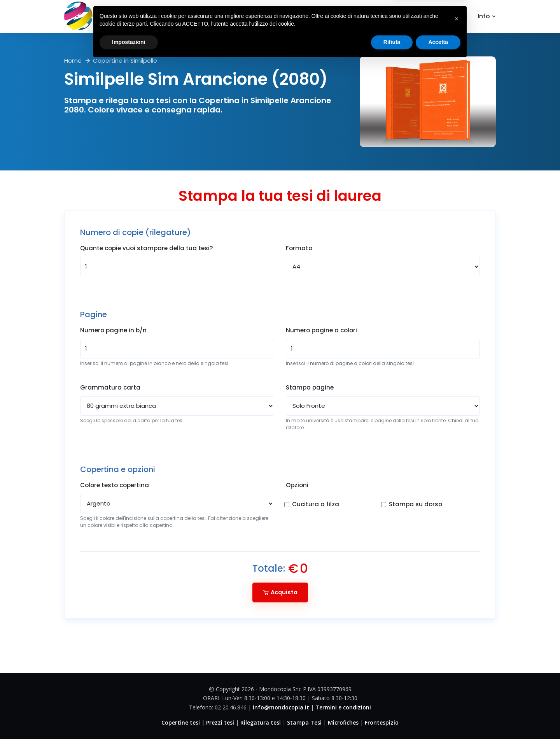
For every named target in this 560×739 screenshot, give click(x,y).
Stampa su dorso (416, 504)
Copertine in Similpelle (125, 61)
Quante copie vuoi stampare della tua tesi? (146, 248)
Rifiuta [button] (392, 718)
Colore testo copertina (115, 485)
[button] (457, 694)
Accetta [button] (438, 718)
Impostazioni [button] (129, 718)
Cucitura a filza (316, 504)
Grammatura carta (110, 387)
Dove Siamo (402, 16)
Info (487, 16)
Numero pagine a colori (321, 330)
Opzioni (297, 485)
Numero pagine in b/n (113, 330)
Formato (299, 248)
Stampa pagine (310, 387)
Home (301, 16)
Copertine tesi (347, 16)
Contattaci (450, 16)
